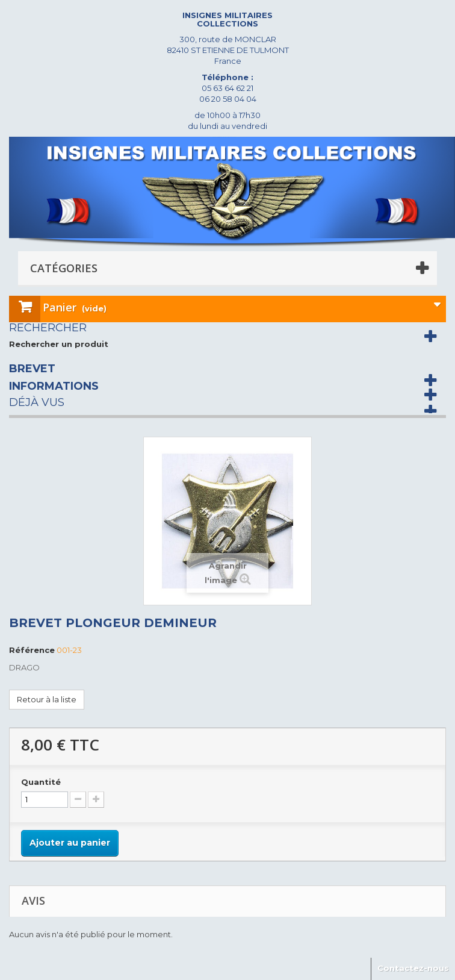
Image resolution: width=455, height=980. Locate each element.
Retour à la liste (47, 699)
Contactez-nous (413, 968)
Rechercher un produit (59, 344)
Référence (32, 650)
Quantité (41, 782)
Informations (54, 386)
